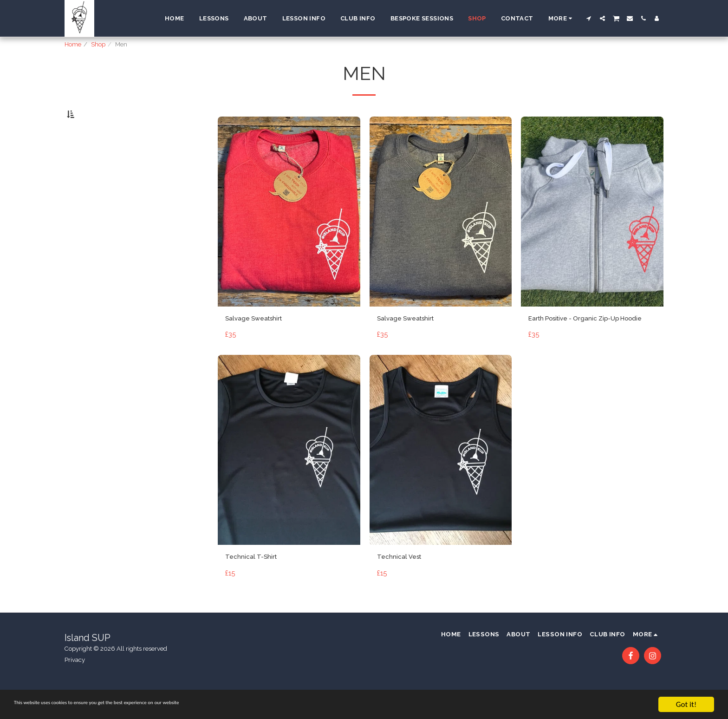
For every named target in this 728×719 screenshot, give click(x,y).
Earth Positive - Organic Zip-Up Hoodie (584, 348)
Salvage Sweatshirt (260, 342)
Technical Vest (403, 594)
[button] (589, 18)
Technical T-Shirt (256, 594)
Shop (98, 44)
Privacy (75, 689)
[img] (289, 234)
